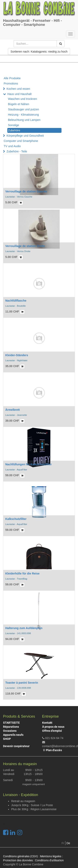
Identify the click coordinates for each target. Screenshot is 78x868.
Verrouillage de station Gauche (26, 191)
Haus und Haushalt (19, 94)
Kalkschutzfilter (16, 519)
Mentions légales (51, 856)
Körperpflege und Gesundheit (25, 136)
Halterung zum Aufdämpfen (24, 628)
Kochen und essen (18, 89)
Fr (63, 843)
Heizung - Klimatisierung (23, 115)
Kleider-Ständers (17, 355)
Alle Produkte (12, 78)
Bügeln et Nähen (19, 104)
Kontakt (47, 723)
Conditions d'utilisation (49, 860)
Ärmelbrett (13, 410)
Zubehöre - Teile (17, 151)
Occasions (10, 731)
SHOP (7, 739)
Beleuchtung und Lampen (24, 120)
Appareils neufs (13, 735)
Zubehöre (14, 130)
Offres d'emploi (52, 731)
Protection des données (18, 860)
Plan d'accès (54, 750)
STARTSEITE (11, 723)
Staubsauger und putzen (24, 109)
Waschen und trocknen (23, 99)
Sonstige (13, 125)
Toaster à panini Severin (22, 683)
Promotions (11, 83)
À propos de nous (53, 727)
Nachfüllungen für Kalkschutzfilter (29, 464)
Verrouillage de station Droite (25, 246)
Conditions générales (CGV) (20, 856)
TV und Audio (12, 146)
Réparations (11, 727)
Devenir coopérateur (16, 746)
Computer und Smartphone (21, 141)
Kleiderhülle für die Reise (22, 573)
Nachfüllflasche (16, 301)
